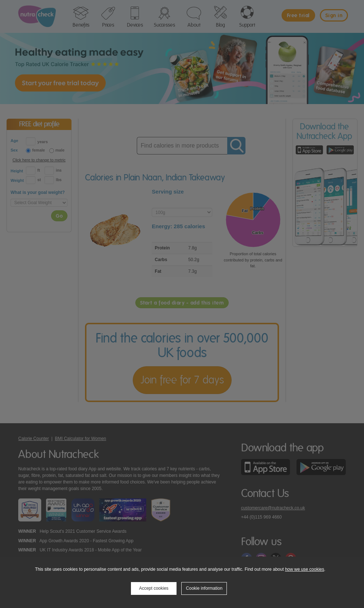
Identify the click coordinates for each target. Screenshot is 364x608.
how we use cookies (304, 569)
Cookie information (204, 588)
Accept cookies (154, 588)
